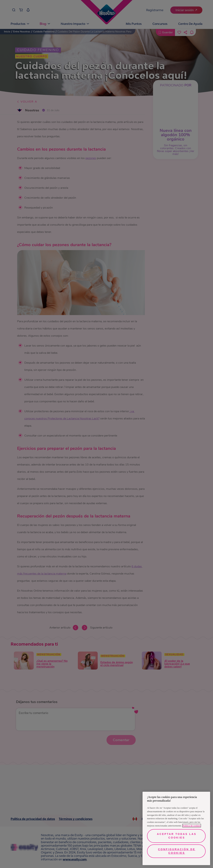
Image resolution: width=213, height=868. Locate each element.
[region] (176, 828)
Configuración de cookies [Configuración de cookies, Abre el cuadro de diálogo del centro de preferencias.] (177, 851)
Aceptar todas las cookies (177, 836)
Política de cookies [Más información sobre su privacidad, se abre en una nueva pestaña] (192, 826)
